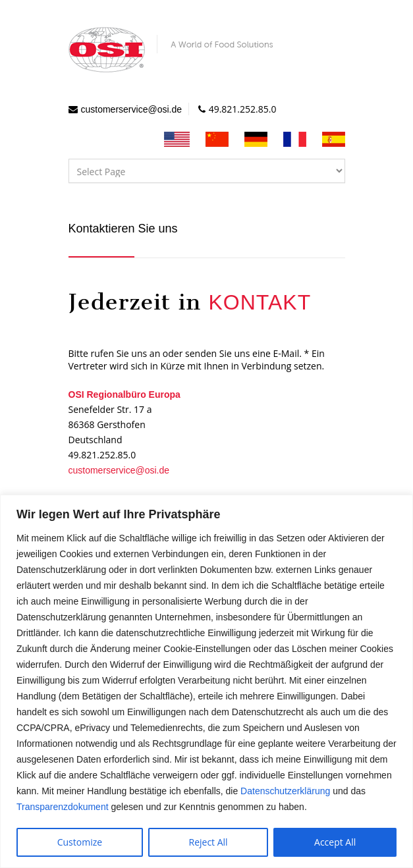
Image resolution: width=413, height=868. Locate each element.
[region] (206, 681)
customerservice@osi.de (132, 109)
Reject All (208, 842)
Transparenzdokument (63, 807)
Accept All (335, 842)
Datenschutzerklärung (285, 791)
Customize (80, 842)
